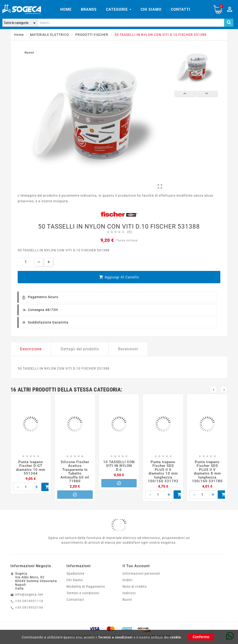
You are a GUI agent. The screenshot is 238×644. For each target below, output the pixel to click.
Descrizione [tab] (31, 349)
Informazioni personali (141, 573)
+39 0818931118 (29, 601)
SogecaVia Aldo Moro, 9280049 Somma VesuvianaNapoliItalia (36, 581)
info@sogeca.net (29, 594)
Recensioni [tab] (128, 349)
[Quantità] (26, 262)
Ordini (127, 580)
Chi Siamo (75, 580)
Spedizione (75, 573)
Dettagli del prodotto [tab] (80, 349)
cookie (175, 637)
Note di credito (135, 587)
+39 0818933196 (29, 607)
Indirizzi (129, 593)
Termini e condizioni (115, 637)
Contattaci (75, 600)
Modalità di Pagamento (86, 587)
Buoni (127, 600)
